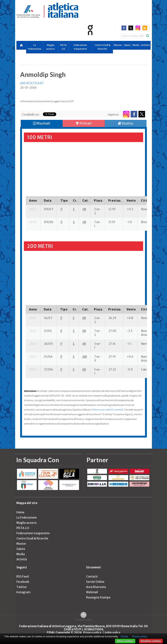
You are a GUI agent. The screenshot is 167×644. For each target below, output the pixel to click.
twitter (131, 28)
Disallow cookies (151, 641)
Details (124, 636)
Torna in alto (84, 620)
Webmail (92, 592)
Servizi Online (95, 582)
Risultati (42, 123)
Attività (145, 45)
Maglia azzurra (50, 47)
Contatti (92, 577)
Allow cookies (125, 641)
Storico (126, 123)
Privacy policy (92, 633)
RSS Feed (23, 577)
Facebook (23, 582)
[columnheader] (33, 200)
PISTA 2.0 (63, 47)
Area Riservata (96, 587)
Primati (84, 123)
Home (20, 512)
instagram (138, 28)
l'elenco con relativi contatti (107, 410)
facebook (124, 28)
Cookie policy (111, 633)
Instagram (23, 592)
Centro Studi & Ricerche (103, 47)
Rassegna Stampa (98, 597)
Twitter (22, 587)
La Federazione (35, 47)
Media (136, 45)
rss (145, 28)
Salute (127, 45)
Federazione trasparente (80, 47)
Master (118, 45)
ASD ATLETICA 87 (32, 83)
